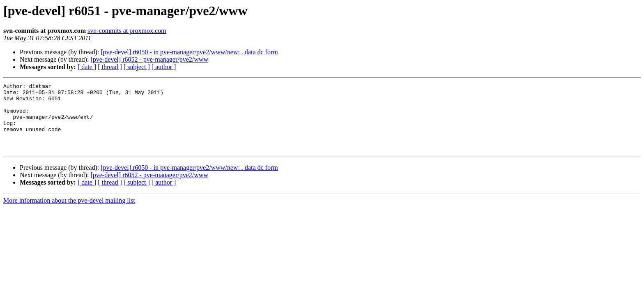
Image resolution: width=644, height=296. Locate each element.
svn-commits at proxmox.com (127, 31)
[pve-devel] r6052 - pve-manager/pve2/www (149, 59)
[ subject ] (137, 67)
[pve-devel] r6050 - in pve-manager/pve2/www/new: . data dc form (189, 52)
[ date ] (87, 67)
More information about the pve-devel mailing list (69, 214)
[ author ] (164, 67)
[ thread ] (110, 67)
